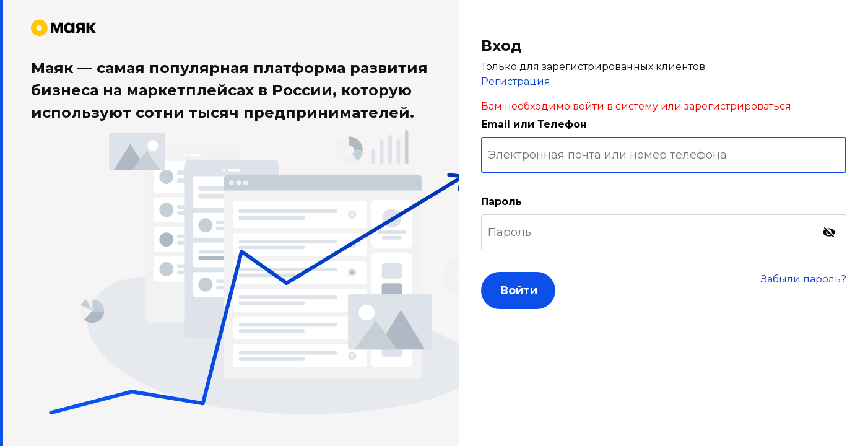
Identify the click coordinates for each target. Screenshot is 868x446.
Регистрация (516, 81)
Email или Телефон (534, 124)
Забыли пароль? (804, 279)
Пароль (501, 202)
